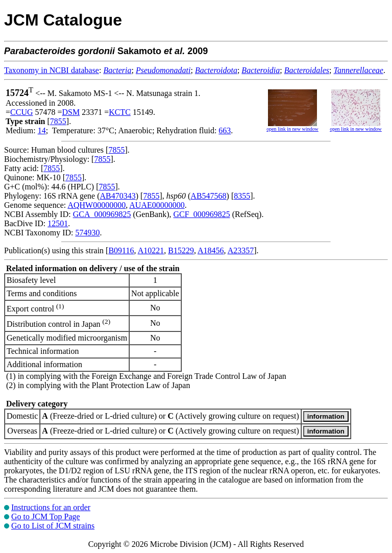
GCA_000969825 (102, 214)
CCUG (21, 112)
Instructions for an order (51, 507)
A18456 (211, 250)
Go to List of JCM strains (53, 526)
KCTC (120, 112)
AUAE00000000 (157, 205)
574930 (87, 233)
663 (225, 130)
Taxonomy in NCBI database (52, 70)
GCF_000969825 (202, 214)
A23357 (241, 250)
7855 (58, 121)
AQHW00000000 (96, 205)
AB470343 (118, 196)
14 (42, 130)
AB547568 (208, 196)
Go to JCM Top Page (46, 516)
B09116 (121, 250)
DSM (71, 112)
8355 (242, 196)
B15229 (181, 250)
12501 (58, 223)
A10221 (151, 250)
